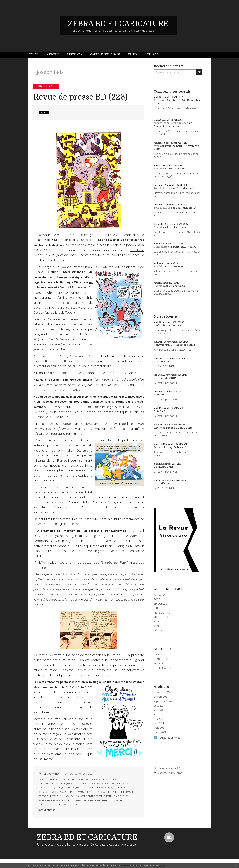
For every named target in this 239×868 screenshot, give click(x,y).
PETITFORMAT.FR (162, 668)
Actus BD (152, 55)
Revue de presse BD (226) (81, 97)
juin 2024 (159, 715)
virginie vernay (98, 792)
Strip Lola (75, 55)
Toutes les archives (169, 738)
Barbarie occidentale (167, 126)
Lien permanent (50, 774)
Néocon (159, 395)
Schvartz (130, 373)
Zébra (157, 100)
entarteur (100, 796)
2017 (76, 784)
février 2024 (160, 732)
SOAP (157, 621)
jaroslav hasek (113, 784)
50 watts (99, 784)
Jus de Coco (175, 266)
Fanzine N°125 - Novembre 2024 (174, 345)
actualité (61, 784)
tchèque (60, 788)
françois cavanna (58, 792)
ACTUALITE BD (86, 774)
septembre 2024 (163, 701)
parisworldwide (84, 800)
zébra (62, 779)
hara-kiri (81, 788)
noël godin (86, 796)
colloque (110, 788)
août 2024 (159, 706)
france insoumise (48, 800)
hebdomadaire (47, 784)
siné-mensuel (54, 796)
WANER (158, 626)
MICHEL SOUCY (162, 617)
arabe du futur (102, 800)
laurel (115, 800)
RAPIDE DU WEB (162, 659)
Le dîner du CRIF (165, 378)
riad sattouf (66, 800)
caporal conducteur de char (171, 123)
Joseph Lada (135, 245)
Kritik (133, 55)
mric (109, 792)
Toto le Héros (162, 188)
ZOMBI (157, 599)
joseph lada (86, 784)
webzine (50, 779)
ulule (123, 800)
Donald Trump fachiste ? (170, 447)
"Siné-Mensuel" (72, 380)
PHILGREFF (159, 608)
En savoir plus (159, 865)
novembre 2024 (162, 692)
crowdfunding (47, 805)
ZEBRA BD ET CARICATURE (118, 24)
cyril (157, 146)
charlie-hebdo (95, 788)
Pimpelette (161, 247)
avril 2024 (159, 723)
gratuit (80, 779)
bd (57, 779)
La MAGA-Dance (164, 467)
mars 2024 (159, 728)
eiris (68, 788)
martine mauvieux (79, 792)
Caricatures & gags (105, 55)
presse (114, 779)
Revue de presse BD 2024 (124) (174, 428)
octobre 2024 (161, 697)
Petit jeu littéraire (179, 227)
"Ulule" (38, 707)
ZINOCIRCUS (160, 604)
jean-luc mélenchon (117, 796)
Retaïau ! (159, 411)
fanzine (71, 779)
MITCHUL (159, 663)
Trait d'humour (177, 169)
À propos (53, 55)
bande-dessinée (94, 779)
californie (62, 805)
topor (42, 796)
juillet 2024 (159, 710)
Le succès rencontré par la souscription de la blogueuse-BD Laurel (77, 682)
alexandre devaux (123, 792)
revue (107, 779)
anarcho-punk (71, 796)
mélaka (73, 805)
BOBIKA (158, 630)
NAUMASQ (159, 595)
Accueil (33, 55)
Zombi (158, 169)
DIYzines (158, 655)
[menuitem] (35, 55)
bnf (73, 788)
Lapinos (159, 286)
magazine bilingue (63, 536)
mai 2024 (159, 719)
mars (70, 784)
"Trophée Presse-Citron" (75, 267)
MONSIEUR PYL (162, 613)
